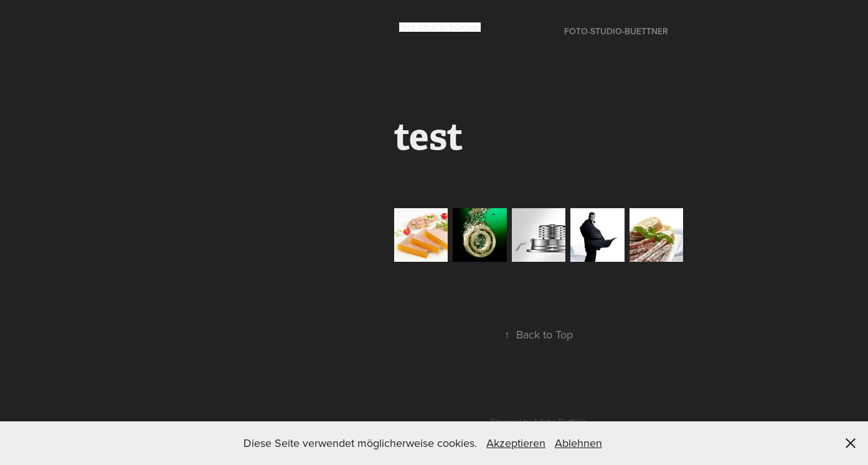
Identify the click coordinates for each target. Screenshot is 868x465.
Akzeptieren (516, 443)
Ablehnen (578, 443)
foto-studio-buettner (616, 31)
